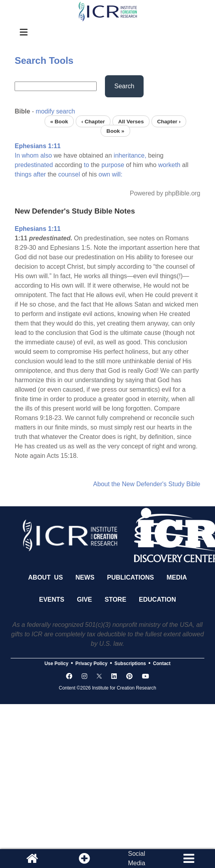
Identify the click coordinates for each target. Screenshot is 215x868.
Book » (115, 131)
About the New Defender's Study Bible (147, 484)
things (23, 174)
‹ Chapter (93, 121)
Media (177, 577)
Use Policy (57, 664)
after (39, 174)
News (85, 577)
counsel (69, 174)
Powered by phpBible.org (165, 193)
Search (124, 86)
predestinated (34, 165)
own (104, 174)
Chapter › (169, 121)
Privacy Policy (91, 664)
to (86, 165)
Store (115, 599)
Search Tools (44, 60)
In (17, 155)
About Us (45, 577)
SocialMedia (136, 858)
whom (30, 155)
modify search (56, 111)
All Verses (131, 121)
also (46, 155)
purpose (113, 165)
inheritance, (130, 155)
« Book (59, 121)
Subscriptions (130, 664)
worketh (169, 165)
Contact (162, 664)
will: (117, 174)
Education (157, 599)
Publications (130, 577)
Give (84, 599)
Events (52, 599)
